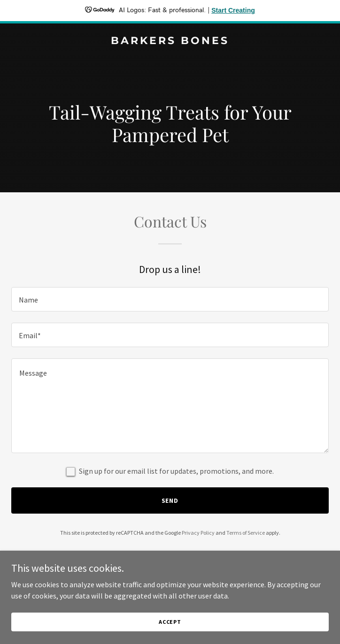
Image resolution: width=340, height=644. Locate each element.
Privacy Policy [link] (198, 533)
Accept (170, 622)
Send (170, 500)
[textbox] (170, 299)
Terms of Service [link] (246, 533)
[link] (170, 41)
